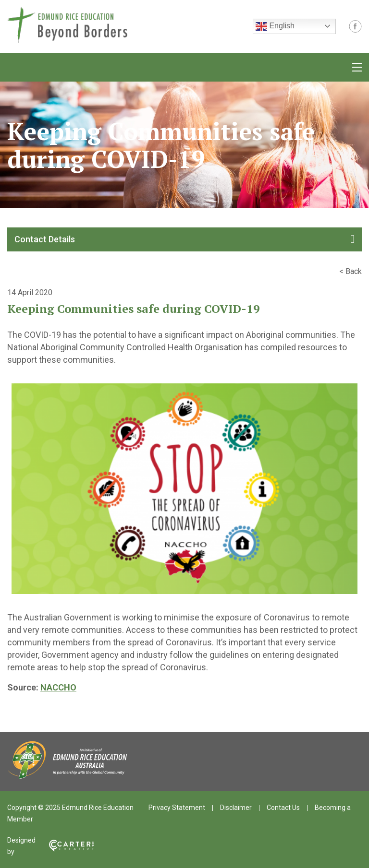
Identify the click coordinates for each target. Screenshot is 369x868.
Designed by (50, 846)
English (275, 26)
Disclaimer (236, 808)
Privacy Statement (177, 808)
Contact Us (283, 808)
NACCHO (58, 687)
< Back (351, 271)
